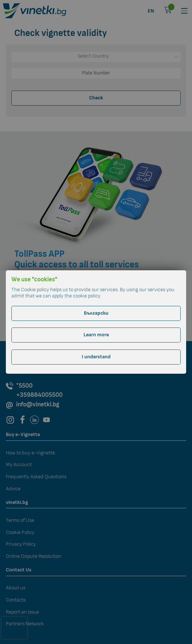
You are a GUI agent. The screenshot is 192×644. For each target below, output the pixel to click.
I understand (96, 357)
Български (96, 313)
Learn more (96, 335)
